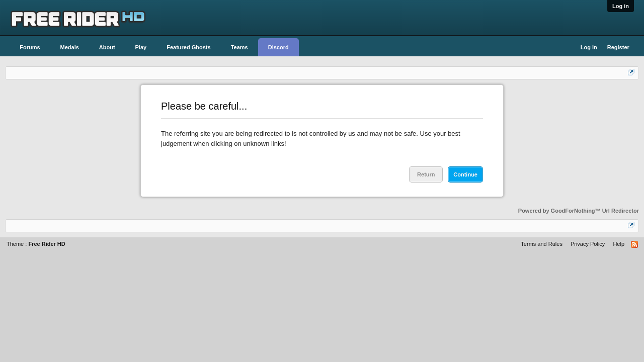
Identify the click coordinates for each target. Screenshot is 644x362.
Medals (70, 47)
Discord (278, 47)
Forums (30, 47)
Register (618, 47)
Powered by (579, 211)
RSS (635, 245)
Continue (465, 174)
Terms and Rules (542, 244)
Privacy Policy (588, 244)
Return (426, 174)
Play (141, 47)
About (107, 47)
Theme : (36, 244)
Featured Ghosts (188, 47)
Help (619, 244)
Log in (621, 6)
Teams (239, 47)
